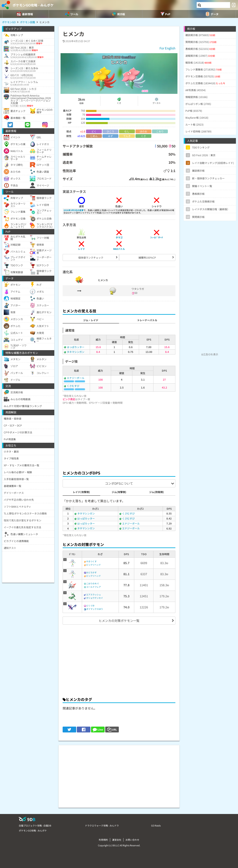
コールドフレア (94, 587)
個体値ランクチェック (91, 257)
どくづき (90, 606)
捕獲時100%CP (147, 257)
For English (167, 48)
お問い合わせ (132, 840)
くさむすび (73, 386)
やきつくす (91, 561)
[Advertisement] (119, 436)
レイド (82, 249)
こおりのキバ (92, 583)
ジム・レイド (91, 320)
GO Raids (156, 825)
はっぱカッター (76, 347)
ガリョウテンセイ (95, 598)
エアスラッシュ (94, 594)
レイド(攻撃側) (81, 492)
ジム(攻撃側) (119, 492)
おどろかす (91, 572)
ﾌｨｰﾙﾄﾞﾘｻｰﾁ (157, 237)
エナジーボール (76, 378)
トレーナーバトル (147, 320)
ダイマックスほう (95, 609)
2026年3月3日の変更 (73, 210)
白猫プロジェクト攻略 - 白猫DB (35, 825)
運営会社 (117, 840)
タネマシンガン (76, 352)
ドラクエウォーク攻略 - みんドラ (102, 825)
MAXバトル (119, 249)
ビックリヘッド (94, 565)
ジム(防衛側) (157, 492)
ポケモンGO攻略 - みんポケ (33, 5)
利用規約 (103, 840)
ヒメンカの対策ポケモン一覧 (119, 621)
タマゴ (119, 237)
